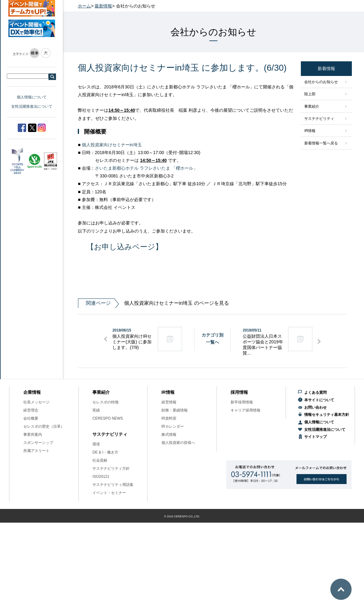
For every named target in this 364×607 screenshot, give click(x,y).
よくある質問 (315, 393)
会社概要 (31, 418)
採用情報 (239, 392)
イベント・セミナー (109, 493)
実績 (96, 410)
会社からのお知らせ (321, 82)
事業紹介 (312, 106)
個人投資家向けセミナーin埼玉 (112, 145)
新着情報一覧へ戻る (321, 143)
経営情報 (169, 402)
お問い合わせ (315, 407)
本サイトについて (319, 400)
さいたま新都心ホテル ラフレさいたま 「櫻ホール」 (146, 168)
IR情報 (310, 131)
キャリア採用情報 (245, 410)
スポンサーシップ (38, 443)
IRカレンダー (173, 426)
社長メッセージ (36, 402)
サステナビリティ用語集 (113, 485)
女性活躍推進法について (32, 106)
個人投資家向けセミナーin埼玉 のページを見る (153, 303)
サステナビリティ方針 (111, 468)
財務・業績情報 (175, 410)
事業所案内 (33, 435)
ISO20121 (101, 477)
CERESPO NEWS (108, 418)
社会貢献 (100, 460)
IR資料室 (169, 418)
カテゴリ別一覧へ (212, 338)
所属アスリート (36, 451)
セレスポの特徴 (105, 402)
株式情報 (169, 435)
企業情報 (32, 392)
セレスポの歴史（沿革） (44, 426)
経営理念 (31, 410)
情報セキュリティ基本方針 (327, 415)
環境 (96, 444)
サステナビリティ (319, 119)
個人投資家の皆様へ (178, 443)
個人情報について (32, 97)
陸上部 (310, 94)
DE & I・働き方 (105, 452)
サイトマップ (315, 437)
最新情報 (103, 6)
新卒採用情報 (242, 402)
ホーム (84, 6)
